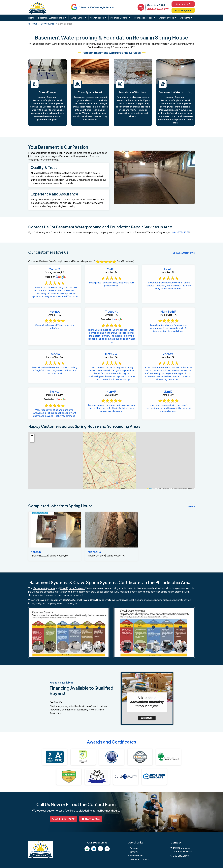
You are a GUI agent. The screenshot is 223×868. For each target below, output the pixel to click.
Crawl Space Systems (72, 588)
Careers (134, 848)
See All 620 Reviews (184, 253)
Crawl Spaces (97, 18)
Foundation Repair (143, 18)
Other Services (166, 18)
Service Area (48, 24)
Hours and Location (140, 859)
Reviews (134, 852)
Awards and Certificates (111, 742)
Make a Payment (183, 10)
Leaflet (150, 488)
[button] (32, 436)
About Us (185, 18)
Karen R (36, 552)
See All (191, 506)
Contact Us (183, 4)
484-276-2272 (157, 9)
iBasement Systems (44, 588)
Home (31, 18)
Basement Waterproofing (51, 18)
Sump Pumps (77, 18)
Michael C (94, 552)
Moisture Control (119, 18)
